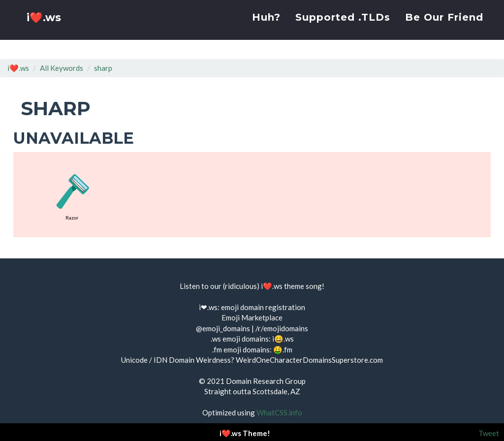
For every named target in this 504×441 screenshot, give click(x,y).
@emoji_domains (223, 328)
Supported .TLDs (343, 27)
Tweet (489, 433)
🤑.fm (283, 349)
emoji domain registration (263, 307)
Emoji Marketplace (252, 317)
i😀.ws (283, 339)
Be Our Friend (444, 27)
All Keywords (62, 68)
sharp (103, 68)
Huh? (266, 27)
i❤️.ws (45, 29)
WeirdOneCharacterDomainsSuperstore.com (309, 360)
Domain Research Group (266, 381)
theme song (303, 286)
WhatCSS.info (279, 412)
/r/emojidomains (282, 328)
